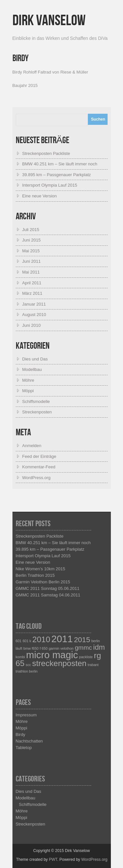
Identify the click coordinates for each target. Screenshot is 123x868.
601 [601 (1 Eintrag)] (19, 641)
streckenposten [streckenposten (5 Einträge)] (59, 663)
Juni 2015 (31, 240)
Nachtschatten (29, 741)
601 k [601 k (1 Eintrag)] (27, 641)
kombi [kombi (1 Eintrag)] (20, 657)
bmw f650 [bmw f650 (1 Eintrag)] (31, 648)
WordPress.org (36, 478)
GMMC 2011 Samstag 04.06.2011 (48, 595)
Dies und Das (35, 359)
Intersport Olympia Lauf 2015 (50, 185)
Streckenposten (37, 412)
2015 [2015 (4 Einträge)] (82, 640)
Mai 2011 (31, 272)
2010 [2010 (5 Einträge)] (41, 639)
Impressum (26, 715)
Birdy (21, 734)
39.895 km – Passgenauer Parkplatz (57, 175)
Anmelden (32, 446)
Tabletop (24, 748)
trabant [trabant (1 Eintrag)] (93, 665)
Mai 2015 (31, 251)
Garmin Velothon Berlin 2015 (43, 582)
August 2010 (34, 315)
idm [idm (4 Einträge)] (99, 647)
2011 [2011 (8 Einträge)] (62, 639)
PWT (53, 860)
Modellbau (32, 369)
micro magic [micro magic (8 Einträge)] (52, 655)
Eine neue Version (40, 196)
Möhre (28, 380)
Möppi (28, 391)
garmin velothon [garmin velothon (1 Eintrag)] (61, 648)
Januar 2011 (34, 304)
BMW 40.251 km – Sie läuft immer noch (60, 164)
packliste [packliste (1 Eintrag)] (86, 657)
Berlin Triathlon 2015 (35, 575)
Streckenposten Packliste (46, 153)
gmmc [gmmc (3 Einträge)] (83, 648)
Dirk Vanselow (49, 21)
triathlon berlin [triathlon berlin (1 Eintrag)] (27, 671)
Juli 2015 (31, 230)
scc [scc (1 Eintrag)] (28, 665)
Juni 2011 (31, 261)
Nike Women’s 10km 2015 (41, 569)
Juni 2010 (31, 325)
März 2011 (32, 293)
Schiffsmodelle (36, 401)
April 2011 (32, 283)
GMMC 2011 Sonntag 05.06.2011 (48, 588)
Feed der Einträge (39, 456)
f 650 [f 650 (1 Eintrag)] (44, 648)
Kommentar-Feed (39, 467)
